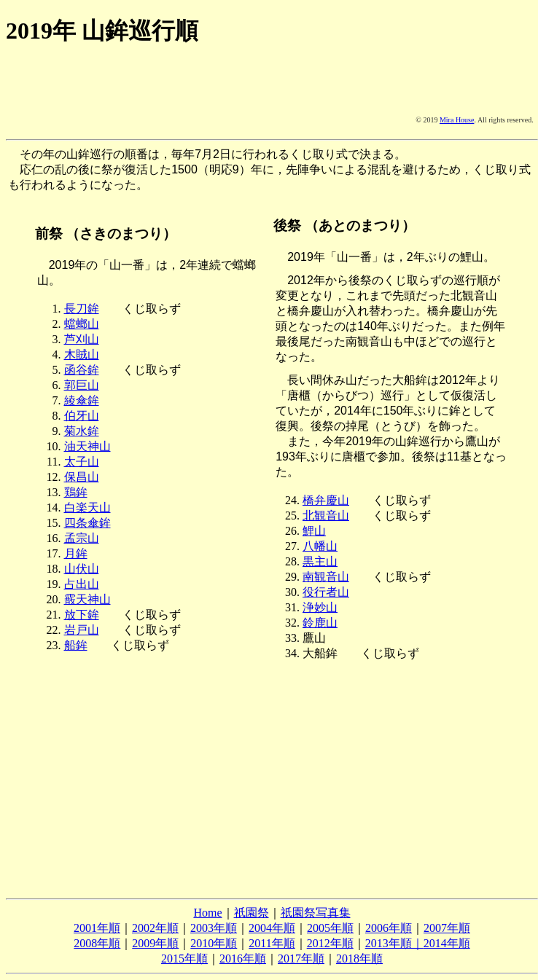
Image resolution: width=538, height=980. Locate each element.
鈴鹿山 (320, 623)
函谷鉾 (82, 370)
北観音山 (326, 516)
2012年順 (330, 943)
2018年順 (359, 959)
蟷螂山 (82, 324)
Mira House (457, 120)
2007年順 (447, 928)
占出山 (82, 584)
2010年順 (214, 943)
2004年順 (272, 928)
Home (207, 913)
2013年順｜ (394, 943)
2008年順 (97, 943)
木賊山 (82, 354)
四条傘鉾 (87, 523)
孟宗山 (82, 538)
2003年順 (214, 928)
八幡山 (320, 546)
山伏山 (82, 569)
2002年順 (155, 928)
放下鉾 (82, 615)
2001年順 (97, 928)
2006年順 (389, 928)
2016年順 (243, 959)
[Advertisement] (81, 98)
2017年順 (301, 959)
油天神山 (87, 446)
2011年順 (272, 943)
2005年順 (330, 928)
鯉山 (314, 531)
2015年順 (184, 959)
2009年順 (155, 943)
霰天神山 (87, 599)
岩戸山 (82, 630)
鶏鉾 (76, 492)
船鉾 (76, 645)
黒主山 (320, 561)
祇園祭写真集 (316, 913)
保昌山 (82, 477)
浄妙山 (320, 607)
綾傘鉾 (82, 400)
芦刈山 (82, 339)
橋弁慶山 (326, 500)
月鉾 (76, 553)
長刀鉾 (82, 309)
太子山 (82, 462)
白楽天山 (87, 507)
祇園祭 (252, 913)
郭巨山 (82, 385)
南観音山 (326, 577)
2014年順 (447, 943)
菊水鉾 (82, 431)
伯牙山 (82, 416)
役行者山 (326, 592)
